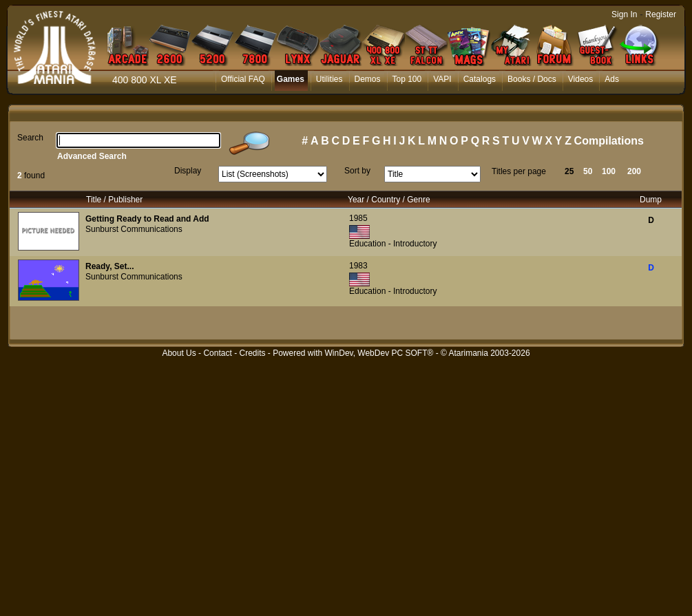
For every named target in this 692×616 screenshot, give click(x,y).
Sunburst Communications (134, 229)
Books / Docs (532, 79)
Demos (368, 79)
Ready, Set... (109, 266)
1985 (358, 218)
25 (569, 171)
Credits (252, 353)
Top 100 (407, 79)
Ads (612, 79)
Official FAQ (243, 79)
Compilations (609, 141)
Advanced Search (92, 156)
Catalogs (480, 79)
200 (634, 171)
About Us (179, 353)
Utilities (329, 79)
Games (291, 79)
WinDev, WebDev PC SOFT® (379, 353)
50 (588, 171)
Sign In (624, 14)
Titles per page (519, 171)
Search (30, 138)
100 (609, 171)
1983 (358, 266)
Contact (217, 353)
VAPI (442, 79)
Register (661, 14)
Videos (580, 79)
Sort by (357, 171)
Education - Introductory (393, 244)
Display (188, 171)
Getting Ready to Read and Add (147, 219)
